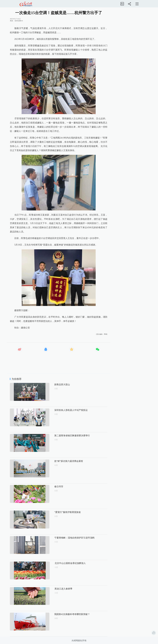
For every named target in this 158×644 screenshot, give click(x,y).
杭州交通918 (19, 21)
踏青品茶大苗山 (54, 385)
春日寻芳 (50, 487)
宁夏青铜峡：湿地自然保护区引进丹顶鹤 (66, 538)
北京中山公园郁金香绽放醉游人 (61, 563)
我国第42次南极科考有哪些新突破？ (64, 614)
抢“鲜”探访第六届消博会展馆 (60, 461)
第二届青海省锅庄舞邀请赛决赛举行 (64, 436)
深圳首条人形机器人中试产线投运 (63, 410)
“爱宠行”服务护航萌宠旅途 (59, 512)
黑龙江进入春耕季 (55, 589)
